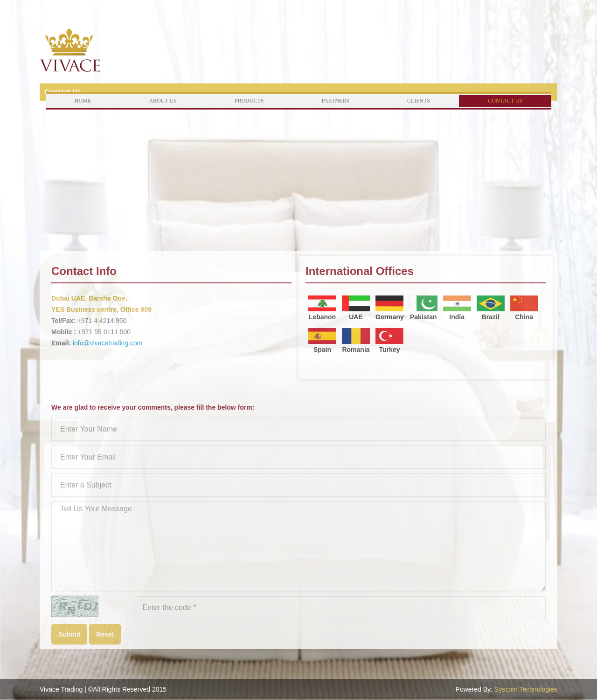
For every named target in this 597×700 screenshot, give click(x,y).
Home (83, 101)
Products (249, 101)
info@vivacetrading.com (108, 343)
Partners (335, 101)
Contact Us (505, 101)
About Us (163, 101)
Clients (419, 101)
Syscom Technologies (526, 689)
